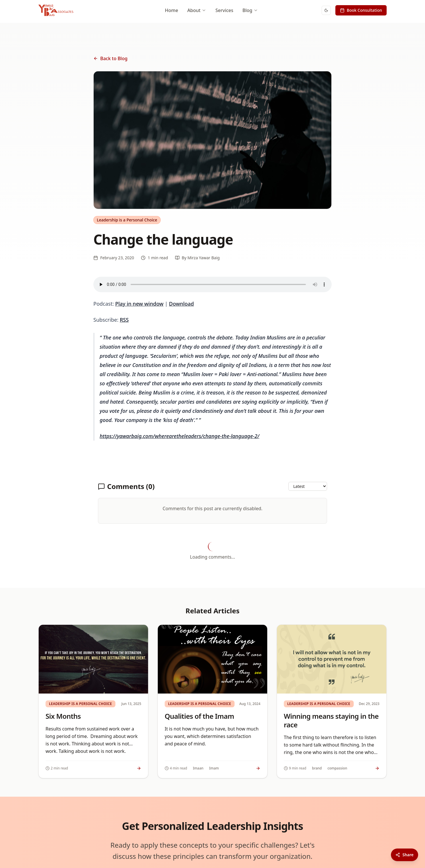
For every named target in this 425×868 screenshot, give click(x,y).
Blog (250, 10)
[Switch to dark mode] (326, 10)
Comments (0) (126, 486)
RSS (124, 320)
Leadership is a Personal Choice (127, 220)
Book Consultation (361, 10)
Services (224, 10)
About (197, 10)
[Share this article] (405, 855)
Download (181, 304)
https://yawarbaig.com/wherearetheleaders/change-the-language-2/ (179, 436)
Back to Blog (110, 58)
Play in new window (139, 304)
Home (172, 10)
